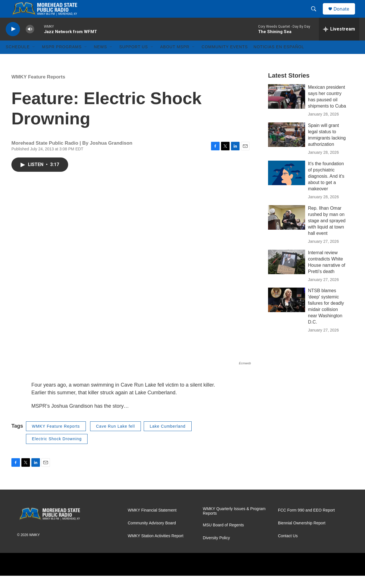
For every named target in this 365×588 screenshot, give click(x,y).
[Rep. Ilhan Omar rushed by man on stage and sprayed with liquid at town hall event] (287, 230)
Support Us (134, 59)
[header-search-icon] (316, 15)
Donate (345, 15)
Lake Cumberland (168, 439)
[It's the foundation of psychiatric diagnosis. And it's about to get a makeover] (287, 185)
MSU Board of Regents (223, 537)
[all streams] (339, 41)
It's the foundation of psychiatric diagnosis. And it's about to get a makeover (326, 188)
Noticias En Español (279, 59)
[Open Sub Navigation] (34, 59)
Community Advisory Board (152, 535)
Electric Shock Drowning (57, 451)
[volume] (30, 42)
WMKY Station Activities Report (156, 548)
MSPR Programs (62, 59)
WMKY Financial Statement (152, 523)
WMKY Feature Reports (38, 89)
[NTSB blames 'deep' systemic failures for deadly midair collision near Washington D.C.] (287, 312)
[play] (13, 42)
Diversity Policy (216, 550)
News (100, 59)
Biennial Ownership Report (302, 535)
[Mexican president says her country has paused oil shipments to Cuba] (287, 109)
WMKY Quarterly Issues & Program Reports (234, 523)
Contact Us (288, 548)
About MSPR (175, 59)
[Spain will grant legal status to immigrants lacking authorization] (287, 147)
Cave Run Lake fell (115, 439)
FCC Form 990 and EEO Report (306, 523)
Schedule (18, 59)
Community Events (225, 59)
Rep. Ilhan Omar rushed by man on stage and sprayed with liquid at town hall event (327, 233)
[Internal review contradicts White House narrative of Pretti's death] (287, 274)
